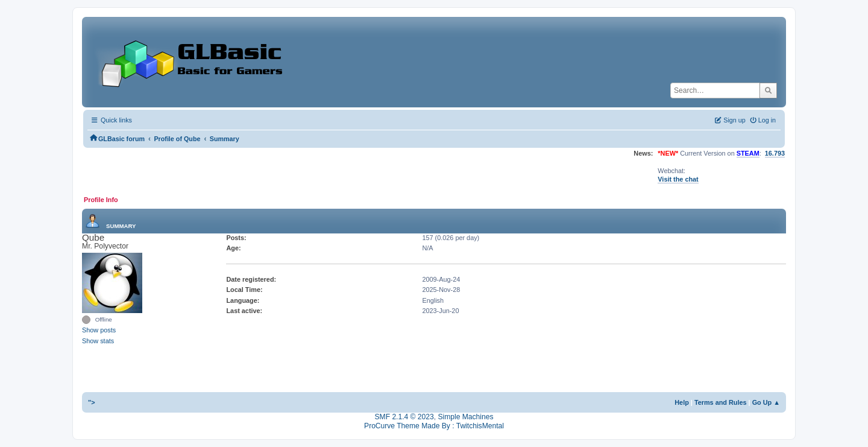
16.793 (775, 153)
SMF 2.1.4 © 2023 (404, 417)
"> (92, 402)
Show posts (99, 330)
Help (682, 402)
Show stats (98, 341)
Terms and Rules (721, 402)
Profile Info (101, 200)
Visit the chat (678, 179)
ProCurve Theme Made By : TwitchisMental (434, 426)
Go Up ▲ (766, 402)
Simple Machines (465, 417)
